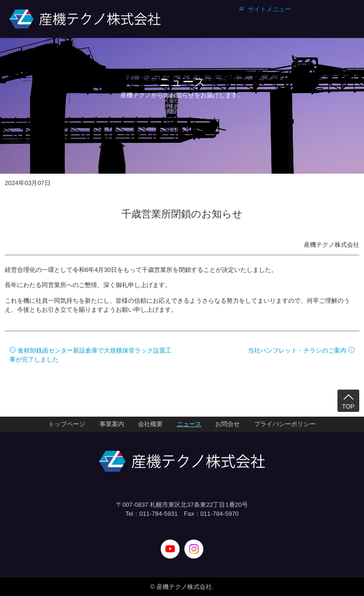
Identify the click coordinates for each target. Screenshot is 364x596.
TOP (349, 401)
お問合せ (227, 424)
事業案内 (112, 424)
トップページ (67, 424)
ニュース (189, 424)
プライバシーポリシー (285, 424)
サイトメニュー (265, 9)
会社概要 (150, 424)
